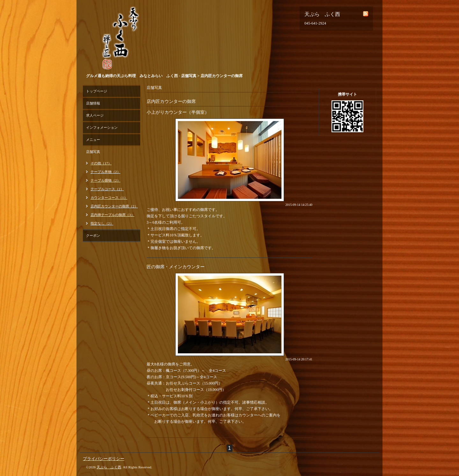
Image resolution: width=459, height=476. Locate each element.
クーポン (93, 235)
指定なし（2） (102, 223)
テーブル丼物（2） (106, 172)
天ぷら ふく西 (109, 467)
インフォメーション (102, 127)
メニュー (93, 140)
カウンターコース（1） (109, 198)
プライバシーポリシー (104, 459)
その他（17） (101, 163)
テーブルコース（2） (107, 189)
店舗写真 (93, 152)
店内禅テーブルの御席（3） (113, 215)
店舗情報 (93, 103)
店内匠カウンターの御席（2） (114, 206)
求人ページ (95, 115)
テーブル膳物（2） (106, 180)
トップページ (97, 91)
